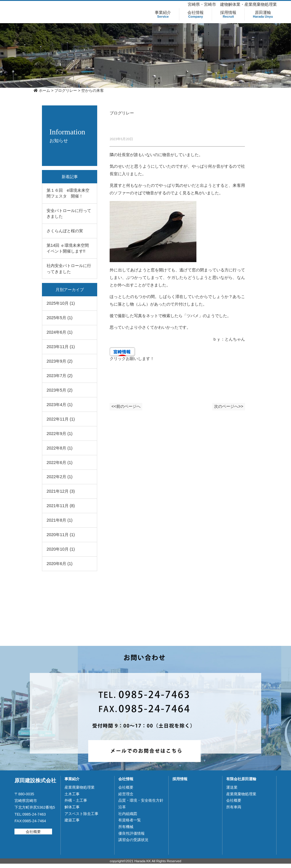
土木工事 (72, 794)
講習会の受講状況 (133, 840)
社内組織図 (128, 814)
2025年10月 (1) (61, 303)
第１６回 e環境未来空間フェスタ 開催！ (68, 193)
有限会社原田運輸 (241, 779)
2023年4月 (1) (60, 405)
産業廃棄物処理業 (80, 787)
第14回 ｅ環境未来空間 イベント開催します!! (70, 248)
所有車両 (234, 807)
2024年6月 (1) (60, 332)
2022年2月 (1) (60, 477)
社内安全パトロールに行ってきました (69, 268)
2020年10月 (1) (61, 549)
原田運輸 (263, 14)
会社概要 (33, 831)
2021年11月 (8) (61, 506)
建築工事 (72, 820)
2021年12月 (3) (61, 491)
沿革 (122, 807)
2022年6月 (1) (60, 463)
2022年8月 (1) (60, 448)
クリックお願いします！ (132, 359)
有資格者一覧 (130, 820)
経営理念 (126, 794)
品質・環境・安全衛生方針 (141, 800)
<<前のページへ (129, 408)
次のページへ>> (226, 408)
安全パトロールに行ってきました (69, 213)
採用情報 (228, 14)
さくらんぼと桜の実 (65, 231)
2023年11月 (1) (61, 347)
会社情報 (196, 14)
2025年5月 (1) (60, 318)
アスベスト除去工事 (81, 814)
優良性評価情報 (131, 833)
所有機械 (126, 827)
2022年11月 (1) (61, 419)
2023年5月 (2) (60, 390)
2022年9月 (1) (60, 434)
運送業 (232, 787)
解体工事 (72, 807)
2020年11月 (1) (61, 535)
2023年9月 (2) (60, 361)
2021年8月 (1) (60, 520)
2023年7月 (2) (60, 376)
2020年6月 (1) (60, 564)
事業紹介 (163, 14)
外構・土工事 (76, 800)
